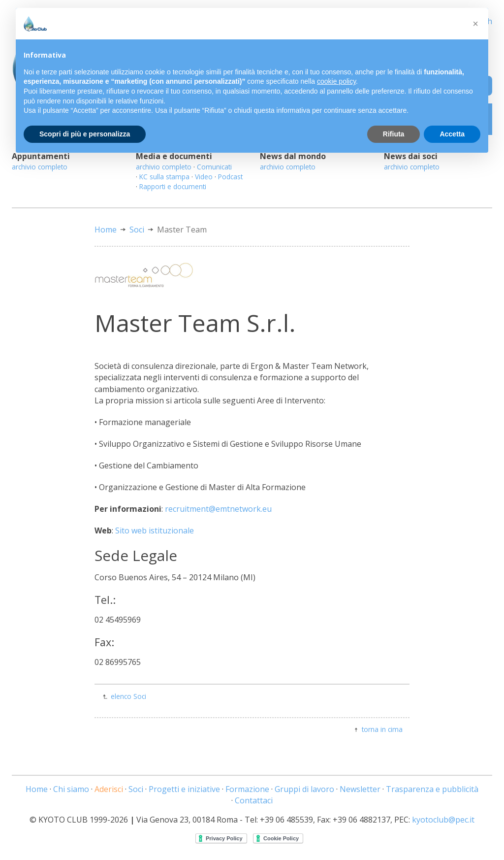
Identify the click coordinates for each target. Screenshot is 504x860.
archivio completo (40, 167)
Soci (137, 230)
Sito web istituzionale (155, 530)
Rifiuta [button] (394, 134)
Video (204, 177)
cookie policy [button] (336, 81)
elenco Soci (128, 696)
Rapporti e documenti (173, 186)
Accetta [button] (452, 134)
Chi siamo (71, 789)
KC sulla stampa (164, 177)
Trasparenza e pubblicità (432, 789)
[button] (475, 24)
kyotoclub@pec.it (443, 820)
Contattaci (254, 800)
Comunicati (214, 167)
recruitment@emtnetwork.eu (218, 509)
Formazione (247, 789)
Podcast (230, 177)
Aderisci (109, 789)
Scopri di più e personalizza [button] (85, 134)
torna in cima (382, 729)
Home (106, 230)
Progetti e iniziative (184, 789)
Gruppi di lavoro (304, 789)
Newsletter (360, 789)
